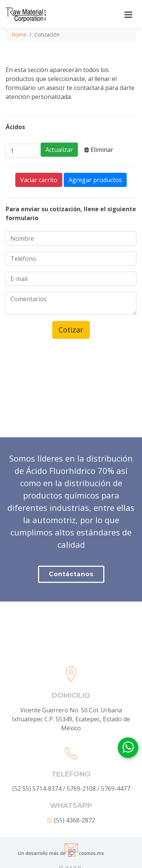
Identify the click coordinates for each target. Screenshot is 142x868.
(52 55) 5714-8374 (37, 824)
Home (19, 35)
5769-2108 (81, 824)
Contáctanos (71, 594)
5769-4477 (116, 824)
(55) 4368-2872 (71, 855)
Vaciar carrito (39, 180)
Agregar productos (95, 180)
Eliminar (99, 150)
